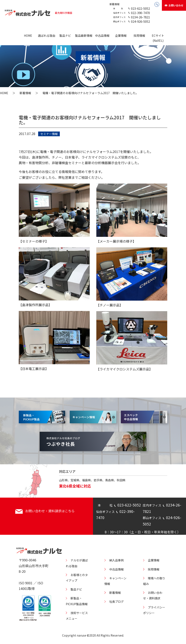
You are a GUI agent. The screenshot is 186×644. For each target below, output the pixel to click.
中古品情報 (102, 36)
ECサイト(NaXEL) (158, 38)
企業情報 (121, 36)
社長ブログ (117, 601)
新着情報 (114, 4)
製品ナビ (65, 36)
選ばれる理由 (47, 36)
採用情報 (139, 36)
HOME (28, 36)
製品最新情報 (84, 36)
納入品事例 (117, 560)
